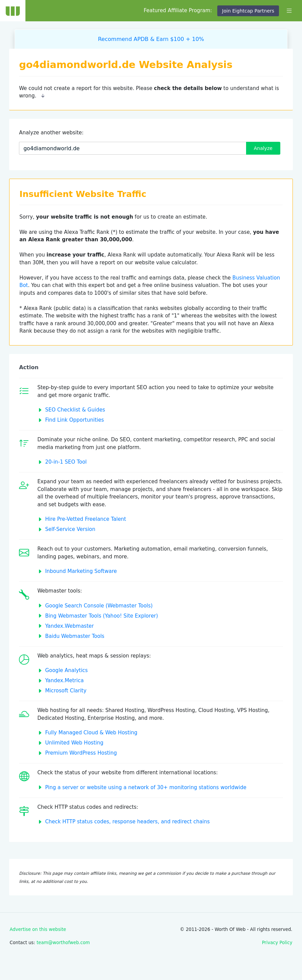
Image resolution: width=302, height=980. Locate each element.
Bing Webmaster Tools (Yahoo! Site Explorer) (102, 616)
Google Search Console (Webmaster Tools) (99, 606)
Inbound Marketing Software (81, 571)
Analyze (263, 148)
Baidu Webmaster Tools (75, 636)
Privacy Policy (277, 943)
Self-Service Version (70, 529)
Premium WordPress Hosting (81, 753)
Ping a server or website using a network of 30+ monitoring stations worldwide (146, 787)
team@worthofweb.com (63, 943)
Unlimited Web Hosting (74, 743)
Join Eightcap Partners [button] (248, 11)
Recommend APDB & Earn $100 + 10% (151, 39)
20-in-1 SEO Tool (66, 462)
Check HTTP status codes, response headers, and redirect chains (127, 822)
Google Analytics (66, 670)
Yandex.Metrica (64, 681)
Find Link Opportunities (74, 420)
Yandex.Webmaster (69, 626)
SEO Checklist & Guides (75, 410)
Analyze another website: (51, 133)
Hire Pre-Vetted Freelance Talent (86, 519)
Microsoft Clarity (66, 691)
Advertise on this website (38, 929)
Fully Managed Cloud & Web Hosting (91, 733)
